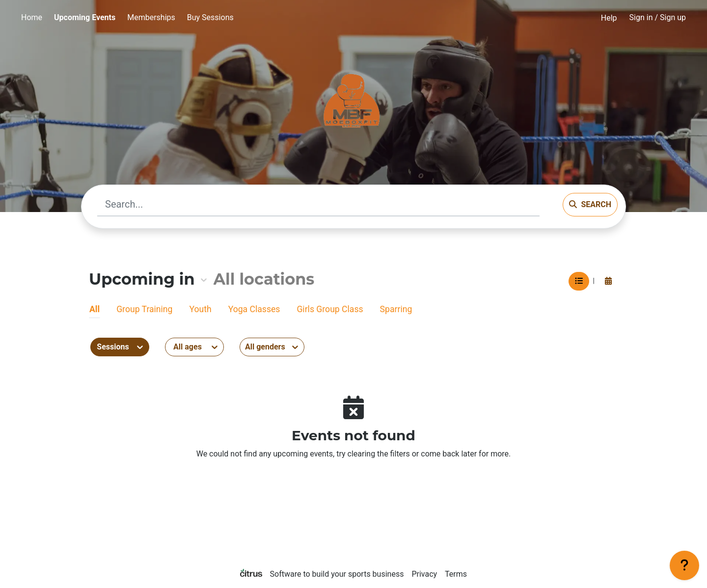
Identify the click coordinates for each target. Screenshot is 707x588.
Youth (200, 309)
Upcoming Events (85, 17)
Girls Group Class (330, 309)
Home (32, 17)
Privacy (424, 574)
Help (609, 18)
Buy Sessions (210, 17)
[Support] (684, 565)
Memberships (151, 17)
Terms (456, 574)
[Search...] (318, 205)
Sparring (396, 309)
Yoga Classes (254, 309)
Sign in (658, 17)
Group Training (144, 309)
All (95, 309)
